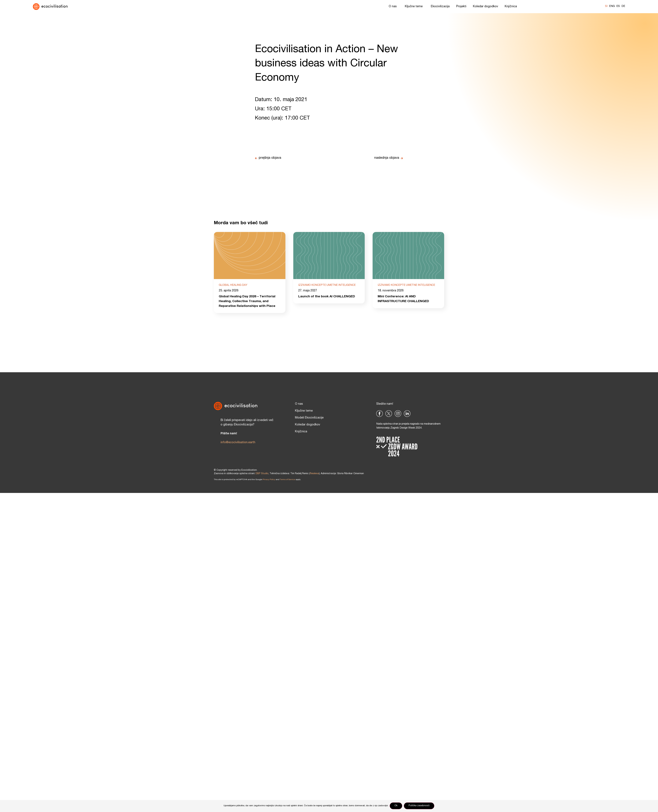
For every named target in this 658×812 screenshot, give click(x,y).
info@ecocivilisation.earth (238, 443)
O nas (393, 7)
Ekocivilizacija (440, 7)
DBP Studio (262, 474)
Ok (396, 806)
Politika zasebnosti (419, 806)
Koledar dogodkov (486, 7)
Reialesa (314, 474)
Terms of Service (287, 480)
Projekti (461, 7)
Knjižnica (512, 7)
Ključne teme (415, 7)
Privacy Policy (269, 480)
